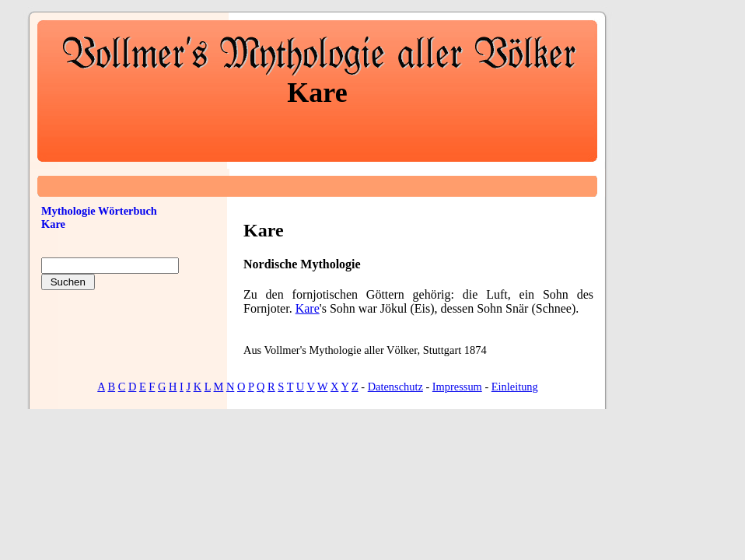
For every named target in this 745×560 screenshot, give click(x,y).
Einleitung (515, 387)
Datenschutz (395, 387)
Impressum (457, 387)
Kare (308, 308)
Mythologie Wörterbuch (99, 211)
